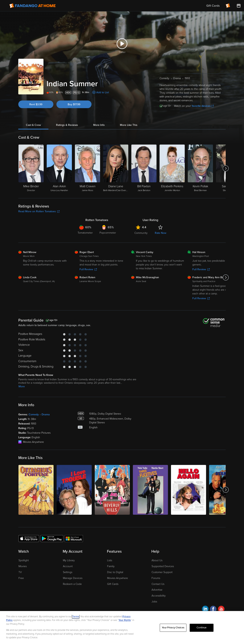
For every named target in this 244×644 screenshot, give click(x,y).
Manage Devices (73, 578)
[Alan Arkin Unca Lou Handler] (59, 168)
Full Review (88, 269)
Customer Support (162, 572)
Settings (68, 572)
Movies (23, 566)
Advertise (157, 590)
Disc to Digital (115, 572)
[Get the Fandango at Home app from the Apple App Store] (29, 538)
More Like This (129, 125)
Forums (156, 578)
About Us (157, 560)
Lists (110, 560)
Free (21, 578)
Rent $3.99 (36, 104)
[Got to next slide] (226, 168)
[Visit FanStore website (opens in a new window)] (239, 6)
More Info (99, 125)
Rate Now (161, 233)
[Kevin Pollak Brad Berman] (200, 168)
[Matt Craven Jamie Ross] (87, 168)
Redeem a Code (72, 584)
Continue (201, 628)
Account (68, 566)
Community (141, 233)
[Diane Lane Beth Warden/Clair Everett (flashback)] (116, 168)
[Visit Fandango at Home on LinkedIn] (205, 610)
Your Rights (125, 620)
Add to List (103, 92)
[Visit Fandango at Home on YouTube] (221, 610)
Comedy (34, 414)
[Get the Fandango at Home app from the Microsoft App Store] (74, 538)
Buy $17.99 (74, 104)
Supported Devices (163, 566)
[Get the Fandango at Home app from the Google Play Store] (52, 538)
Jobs (154, 602)
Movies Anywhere (118, 578)
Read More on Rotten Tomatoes (39, 211)
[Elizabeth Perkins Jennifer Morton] (172, 168)
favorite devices (203, 106)
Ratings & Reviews (67, 125)
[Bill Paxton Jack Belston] (144, 168)
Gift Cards (113, 584)
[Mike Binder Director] (31, 168)
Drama (46, 414)
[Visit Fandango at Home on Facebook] (213, 610)
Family (111, 566)
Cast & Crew (33, 125)
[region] (122, 628)
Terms (76, 617)
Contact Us (158, 584)
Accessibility (159, 596)
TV (20, 572)
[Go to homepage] (33, 6)
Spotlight (24, 560)
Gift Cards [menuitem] (213, 6)
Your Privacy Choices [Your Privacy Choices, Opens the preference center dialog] (173, 628)
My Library (69, 560)
